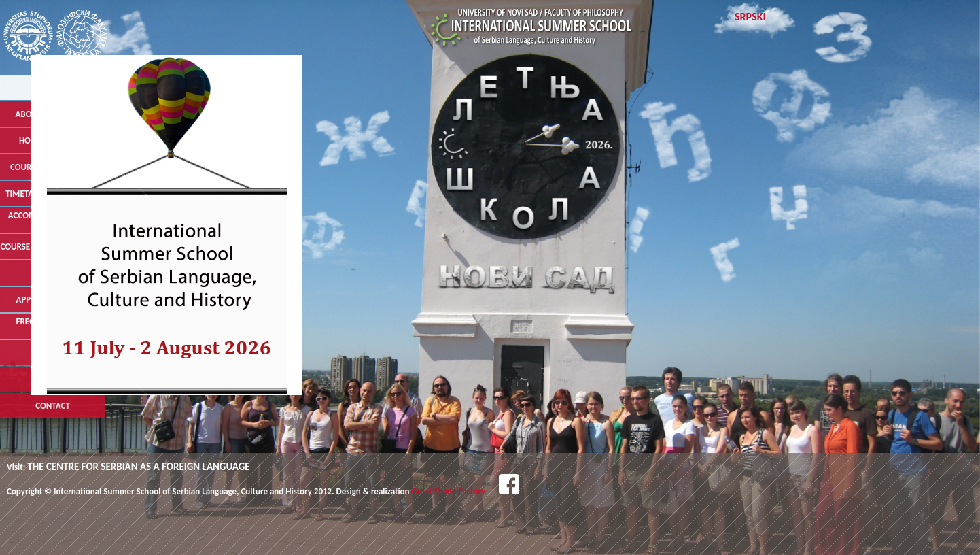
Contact (53, 406)
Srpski (750, 17)
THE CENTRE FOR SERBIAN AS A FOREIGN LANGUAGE (138, 467)
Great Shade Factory (449, 491)
